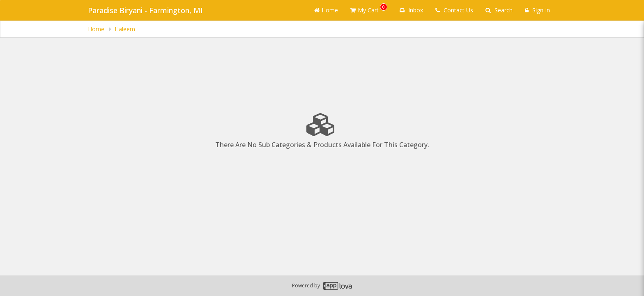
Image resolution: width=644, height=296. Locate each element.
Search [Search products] (499, 10)
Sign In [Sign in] (537, 10)
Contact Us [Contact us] (454, 10)
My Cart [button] (369, 9)
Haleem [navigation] (125, 29)
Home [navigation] (97, 29)
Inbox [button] (411, 10)
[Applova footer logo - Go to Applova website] (338, 286)
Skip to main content (0, 0)
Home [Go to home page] (326, 10)
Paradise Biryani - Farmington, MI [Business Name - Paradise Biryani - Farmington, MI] (145, 10)
